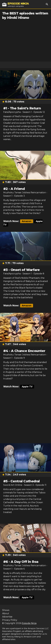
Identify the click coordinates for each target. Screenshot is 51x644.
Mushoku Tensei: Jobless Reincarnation (25, 193)
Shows (6, 610)
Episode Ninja (29, 623)
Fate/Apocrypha (12, 112)
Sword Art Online (13, 485)
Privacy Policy (10, 620)
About (6, 613)
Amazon (27, 221)
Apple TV (27, 387)
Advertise (7, 617)
